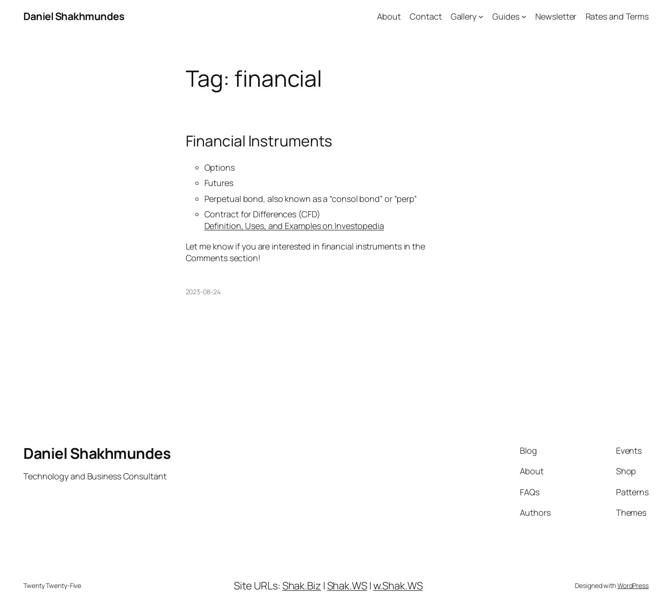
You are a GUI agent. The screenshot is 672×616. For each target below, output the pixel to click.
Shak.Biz (302, 586)
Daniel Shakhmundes (74, 16)
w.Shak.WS (398, 586)
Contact (426, 16)
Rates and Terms (617, 16)
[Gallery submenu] (481, 17)
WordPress (633, 585)
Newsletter (556, 16)
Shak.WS (347, 586)
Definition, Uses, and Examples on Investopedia (294, 226)
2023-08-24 (203, 292)
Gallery (464, 16)
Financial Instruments (259, 141)
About (389, 16)
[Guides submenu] (524, 17)
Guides (506, 16)
